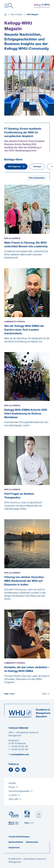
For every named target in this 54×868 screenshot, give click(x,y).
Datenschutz (32, 842)
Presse (12, 787)
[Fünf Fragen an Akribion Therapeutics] (5, 512)
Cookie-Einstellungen (19, 837)
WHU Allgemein (14, 167)
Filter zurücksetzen (37, 178)
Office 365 (14, 799)
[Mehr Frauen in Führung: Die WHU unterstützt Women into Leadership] (5, 261)
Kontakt (12, 783)
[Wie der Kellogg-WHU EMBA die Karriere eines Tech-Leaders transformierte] (5, 345)
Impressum (14, 848)
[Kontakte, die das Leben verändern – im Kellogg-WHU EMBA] (5, 686)
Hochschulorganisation (20, 791)
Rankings (37, 167)
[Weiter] (46, 694)
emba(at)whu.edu (20, 755)
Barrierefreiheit (16, 842)
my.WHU (13, 795)
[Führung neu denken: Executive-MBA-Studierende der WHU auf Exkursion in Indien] (5, 602)
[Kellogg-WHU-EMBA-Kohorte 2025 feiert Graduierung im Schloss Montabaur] (5, 429)
